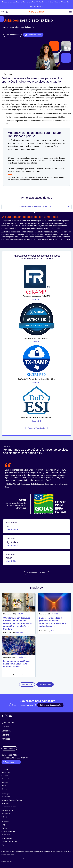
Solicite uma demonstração (50, 705)
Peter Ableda (26, 674)
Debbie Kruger (20, 632)
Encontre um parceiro (9, 807)
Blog (3, 825)
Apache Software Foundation (43, 858)
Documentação (7, 838)
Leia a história (11, 529)
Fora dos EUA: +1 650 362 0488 (15, 758)
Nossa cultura (6, 779)
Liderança (6, 731)
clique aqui (9, 861)
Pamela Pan (19, 674)
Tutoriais (4, 817)
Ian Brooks (54, 631)
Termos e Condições (29, 852)
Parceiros (6, 739)
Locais (4, 786)
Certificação (6, 797)
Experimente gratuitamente (23, 705)
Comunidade (6, 835)
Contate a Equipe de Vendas (12, 800)
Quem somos (8, 723)
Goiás (7, 487)
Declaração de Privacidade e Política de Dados (45, 852)
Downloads (5, 804)
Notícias (5, 735)
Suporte (4, 845)
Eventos (4, 828)
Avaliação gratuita (8, 810)
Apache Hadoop (6, 858)
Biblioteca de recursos (9, 842)
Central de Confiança (9, 832)
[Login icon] (3, 12)
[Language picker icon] (7, 12)
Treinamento (6, 814)
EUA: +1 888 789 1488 (11, 755)
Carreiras (6, 727)
